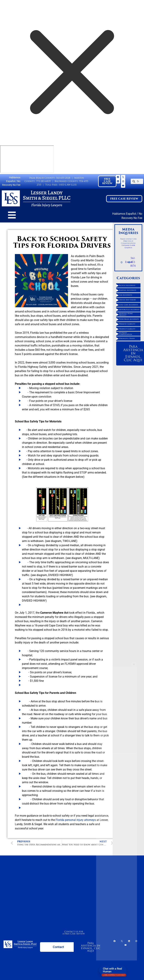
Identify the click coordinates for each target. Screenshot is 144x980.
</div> (27, 159)
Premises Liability (127, 324)
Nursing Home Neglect (126, 314)
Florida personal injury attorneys (76, 820)
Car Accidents (126, 295)
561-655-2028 (63, 178)
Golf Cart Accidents (129, 305)
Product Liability (127, 329)
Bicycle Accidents (127, 285)
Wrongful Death (127, 338)
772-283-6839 (43, 181)
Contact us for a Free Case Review (74, 933)
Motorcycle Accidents (129, 310)
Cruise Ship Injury (127, 300)
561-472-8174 (133, 262)
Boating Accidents (128, 290)
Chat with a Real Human (114, 971)
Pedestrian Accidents (129, 319)
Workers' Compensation (126, 334)
